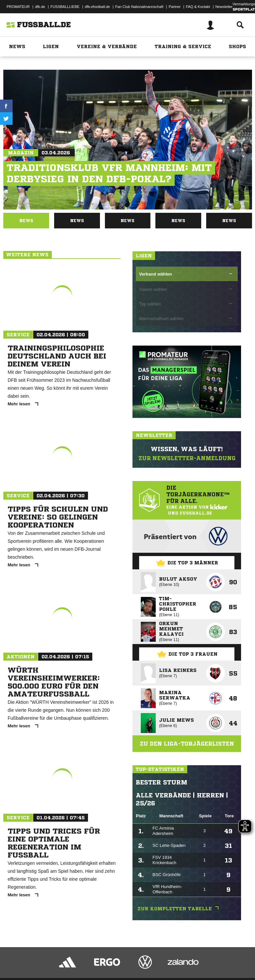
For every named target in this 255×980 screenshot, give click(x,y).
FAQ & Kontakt (198, 7)
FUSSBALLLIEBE (65, 7)
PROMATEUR (18, 7)
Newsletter (224, 7)
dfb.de (40, 7)
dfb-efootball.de (97, 7)
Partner (175, 7)
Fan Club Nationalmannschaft (139, 7)
